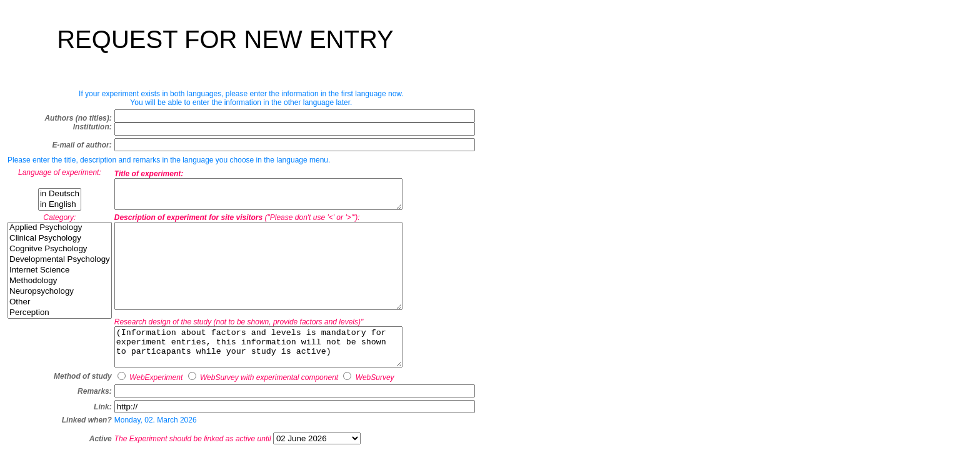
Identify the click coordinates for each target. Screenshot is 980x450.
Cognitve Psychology (60, 253)
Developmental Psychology (60, 263)
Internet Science (60, 274)
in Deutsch (60, 194)
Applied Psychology (60, 232)
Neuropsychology (60, 295)
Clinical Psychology (60, 242)
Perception (60, 317)
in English (60, 205)
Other (60, 306)
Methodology (60, 285)
